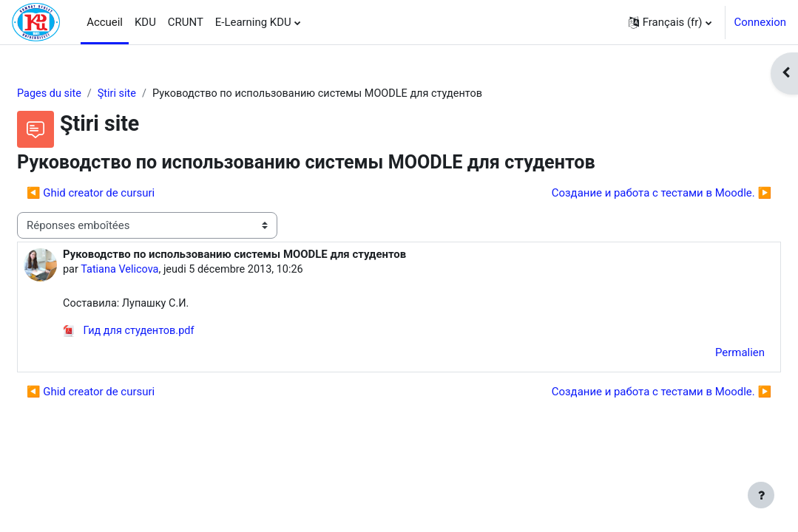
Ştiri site (155, 94)
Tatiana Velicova (157, 270)
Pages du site (86, 94)
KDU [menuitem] (145, 22)
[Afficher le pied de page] (761, 495)
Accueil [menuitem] (105, 22)
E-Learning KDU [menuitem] (253, 22)
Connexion (760, 22)
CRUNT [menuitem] (186, 22)
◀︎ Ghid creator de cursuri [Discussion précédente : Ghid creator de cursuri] (126, 194)
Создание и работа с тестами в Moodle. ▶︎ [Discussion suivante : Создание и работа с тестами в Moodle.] (626, 194)
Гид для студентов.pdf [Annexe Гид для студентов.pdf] (166, 333)
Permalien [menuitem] (704, 355)
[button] (670, 22)
